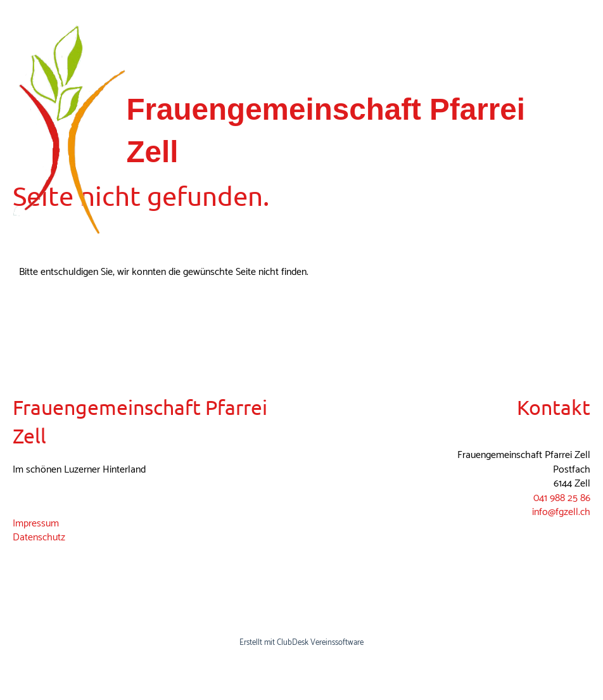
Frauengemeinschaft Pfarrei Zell (326, 130)
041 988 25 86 (562, 498)
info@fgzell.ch (561, 512)
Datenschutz (39, 538)
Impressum (36, 524)
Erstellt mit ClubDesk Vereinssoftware (301, 643)
